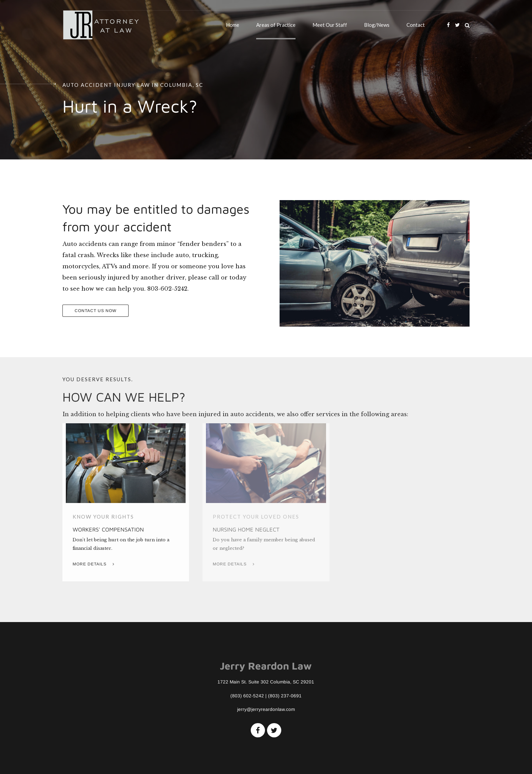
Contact (416, 25)
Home (233, 25)
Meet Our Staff (330, 25)
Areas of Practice (276, 25)
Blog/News (377, 25)
